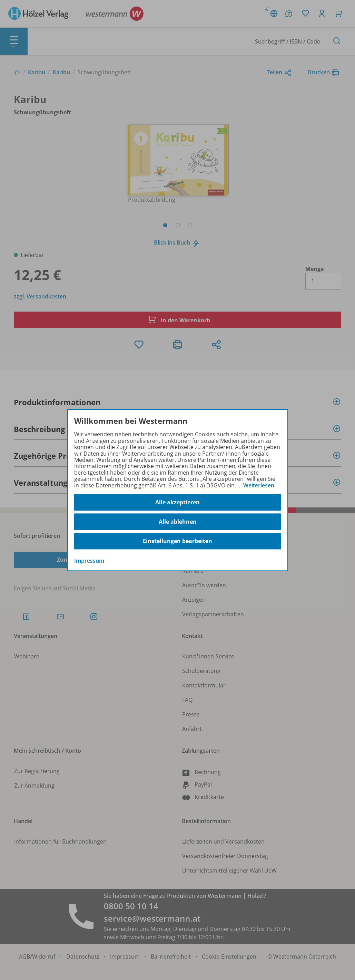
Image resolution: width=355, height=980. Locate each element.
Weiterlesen (259, 485)
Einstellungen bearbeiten (177, 541)
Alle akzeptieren (177, 502)
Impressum (89, 561)
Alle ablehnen (178, 522)
